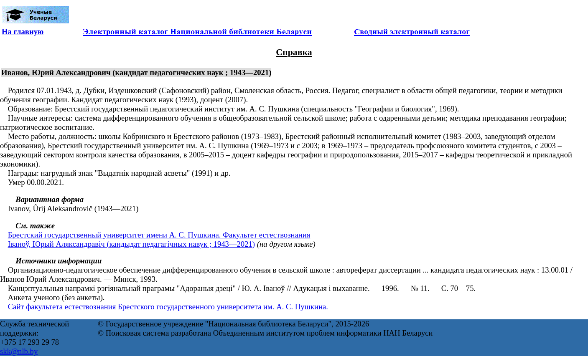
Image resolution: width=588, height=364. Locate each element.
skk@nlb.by (19, 351)
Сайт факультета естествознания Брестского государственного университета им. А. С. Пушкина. (168, 307)
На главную (23, 32)
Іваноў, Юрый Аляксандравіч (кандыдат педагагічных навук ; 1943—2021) (131, 244)
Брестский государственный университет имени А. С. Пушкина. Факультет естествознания (159, 235)
